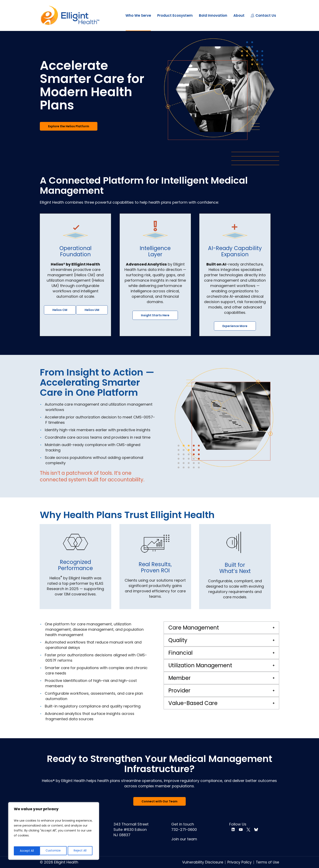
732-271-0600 (184, 830)
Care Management (194, 628)
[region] (54, 831)
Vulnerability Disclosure (203, 862)
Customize (27, 851)
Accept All (81, 851)
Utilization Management (200, 665)
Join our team (184, 839)
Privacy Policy (240, 862)
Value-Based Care (193, 703)
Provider (179, 691)
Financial (180, 653)
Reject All (54, 851)
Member (180, 678)
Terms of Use (268, 862)
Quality (178, 640)
